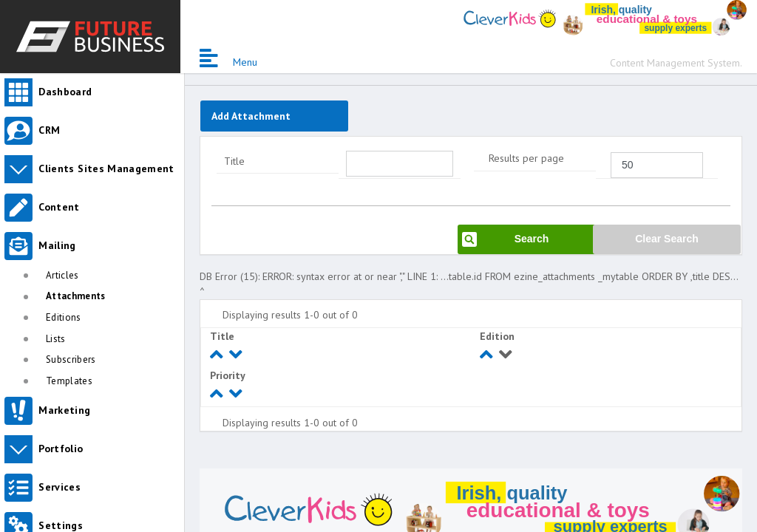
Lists (56, 339)
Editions (64, 317)
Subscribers (71, 359)
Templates (69, 381)
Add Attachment (251, 116)
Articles (62, 275)
